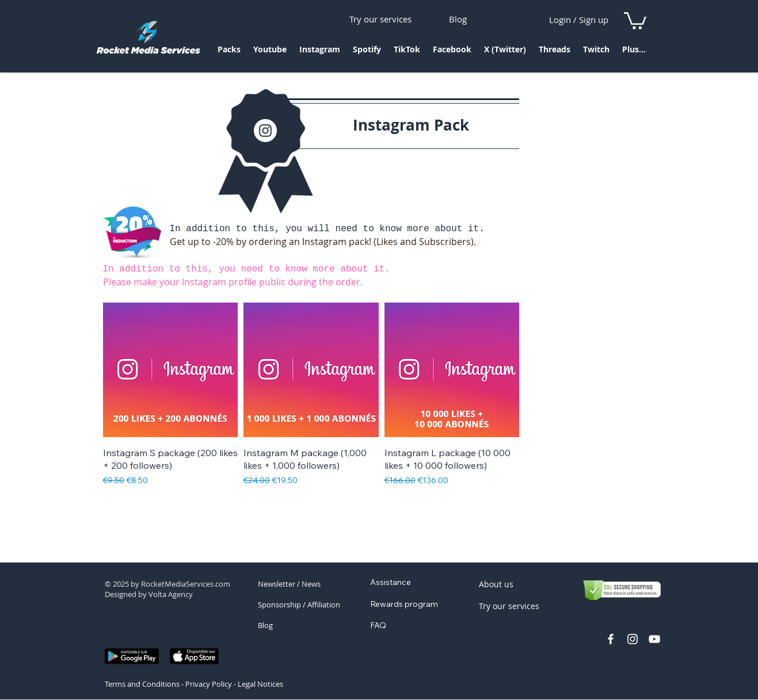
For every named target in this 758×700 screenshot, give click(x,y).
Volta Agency (171, 594)
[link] (635, 20)
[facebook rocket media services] (611, 639)
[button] (229, 53)
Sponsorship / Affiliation (299, 605)
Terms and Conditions (142, 684)
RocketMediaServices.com (186, 584)
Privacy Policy (209, 684)
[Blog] (458, 19)
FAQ (378, 625)
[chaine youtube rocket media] (654, 639)
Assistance (391, 582)
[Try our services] (380, 19)
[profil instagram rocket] (633, 639)
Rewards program (404, 604)
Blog (265, 625)
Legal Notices (260, 684)
